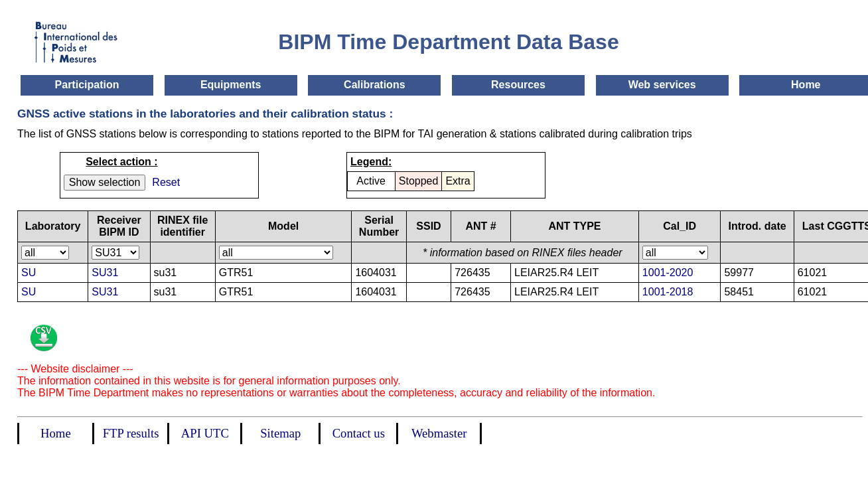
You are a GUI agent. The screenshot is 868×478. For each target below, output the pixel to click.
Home (806, 85)
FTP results (131, 433)
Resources (518, 85)
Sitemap (280, 433)
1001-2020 (668, 273)
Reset (166, 182)
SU (29, 273)
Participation (87, 85)
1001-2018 (668, 292)
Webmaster (439, 433)
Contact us (359, 433)
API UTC (205, 433)
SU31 (105, 273)
